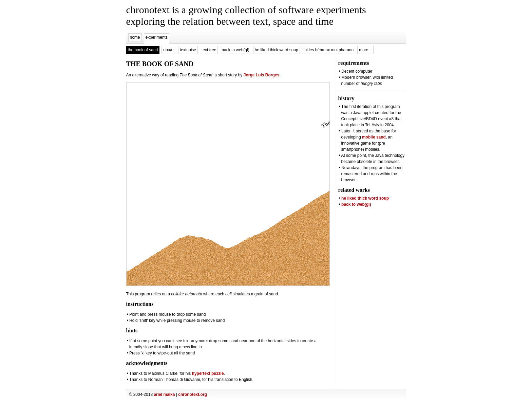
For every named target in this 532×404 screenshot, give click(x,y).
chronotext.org (193, 394)
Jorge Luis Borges (261, 75)
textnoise (188, 50)
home (135, 37)
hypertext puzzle (208, 373)
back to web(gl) (235, 50)
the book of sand (143, 50)
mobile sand (374, 137)
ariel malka (164, 394)
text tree (209, 50)
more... (365, 50)
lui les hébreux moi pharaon (329, 50)
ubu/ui (169, 50)
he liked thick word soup (277, 50)
